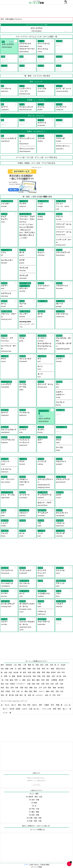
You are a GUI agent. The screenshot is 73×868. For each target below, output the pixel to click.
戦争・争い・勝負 (48, 669)
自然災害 (9, 665)
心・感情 (22, 680)
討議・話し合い (35, 709)
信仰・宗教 (14, 688)
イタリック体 (47, 709)
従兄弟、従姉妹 (15, 709)
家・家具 (23, 672)
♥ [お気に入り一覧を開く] (70, 863)
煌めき (35, 705)
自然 (47, 665)
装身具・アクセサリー (18, 684)
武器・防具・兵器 (48, 684)
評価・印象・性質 (34, 684)
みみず (25, 709)
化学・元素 (59, 684)
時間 (6, 676)
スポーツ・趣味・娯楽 (46, 691)
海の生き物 (27, 676)
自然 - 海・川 (55, 665)
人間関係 (54, 680)
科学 (59, 695)
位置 (53, 676)
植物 (55, 688)
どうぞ (5, 713)
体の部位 (61, 688)
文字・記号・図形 (45, 688)
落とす (14, 705)
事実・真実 (57, 709)
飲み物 (16, 672)
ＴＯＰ (26, 865)
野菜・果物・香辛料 (49, 672)
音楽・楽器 (36, 669)
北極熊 (47, 705)
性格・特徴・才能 (39, 676)
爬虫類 (19, 676)
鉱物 (48, 676)
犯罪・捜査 (45, 680)
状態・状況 (24, 688)
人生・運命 (18, 665)
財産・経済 (40, 665)
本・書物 (12, 676)
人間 (25, 665)
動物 (29, 669)
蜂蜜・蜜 (59, 705)
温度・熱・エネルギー (36, 695)
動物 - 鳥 (31, 665)
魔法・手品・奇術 (24, 705)
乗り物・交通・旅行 (16, 695)
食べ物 (59, 676)
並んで (5, 709)
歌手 (53, 705)
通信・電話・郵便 (31, 691)
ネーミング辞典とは (37, 830)
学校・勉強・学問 (12, 680)
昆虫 (7, 688)
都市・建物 (22, 669)
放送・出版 (8, 672)
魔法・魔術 (36, 680)
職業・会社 (33, 688)
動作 (3, 665)
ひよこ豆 (67, 705)
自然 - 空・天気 (50, 695)
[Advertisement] (36, 11)
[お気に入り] (16, 41)
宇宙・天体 (16, 691)
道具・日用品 (6, 691)
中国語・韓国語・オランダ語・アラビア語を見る (36, 163)
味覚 (3, 688)
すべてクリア (36, 785)
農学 (41, 705)
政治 (29, 680)
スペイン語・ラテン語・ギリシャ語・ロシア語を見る (36, 157)
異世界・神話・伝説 (35, 797)
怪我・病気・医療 (34, 672)
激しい (65, 709)
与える (7, 705)
